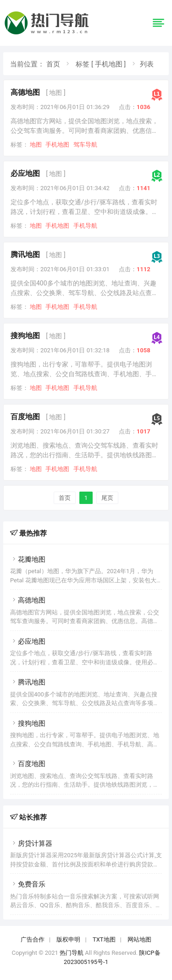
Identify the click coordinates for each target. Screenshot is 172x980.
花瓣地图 (28, 559)
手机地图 (57, 145)
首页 (53, 64)
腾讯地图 (25, 255)
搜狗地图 (25, 336)
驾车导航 (85, 145)
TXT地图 (104, 939)
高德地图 (25, 92)
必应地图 (25, 173)
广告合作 (33, 939)
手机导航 (85, 226)
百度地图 (25, 417)
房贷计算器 (31, 843)
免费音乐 (28, 884)
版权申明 (68, 939)
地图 (36, 145)
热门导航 (72, 953)
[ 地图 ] (55, 93)
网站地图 (139, 939)
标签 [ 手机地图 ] (101, 64)
